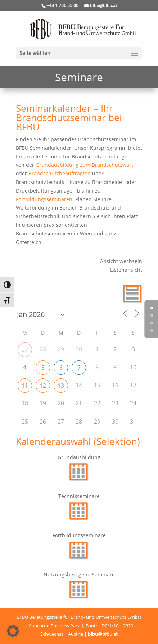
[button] (13, 631)
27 (25, 350)
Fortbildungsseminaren (44, 199)
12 (43, 386)
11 (25, 386)
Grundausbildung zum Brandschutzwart (84, 165)
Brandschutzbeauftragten (60, 173)
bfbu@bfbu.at (103, 634)
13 (61, 386)
